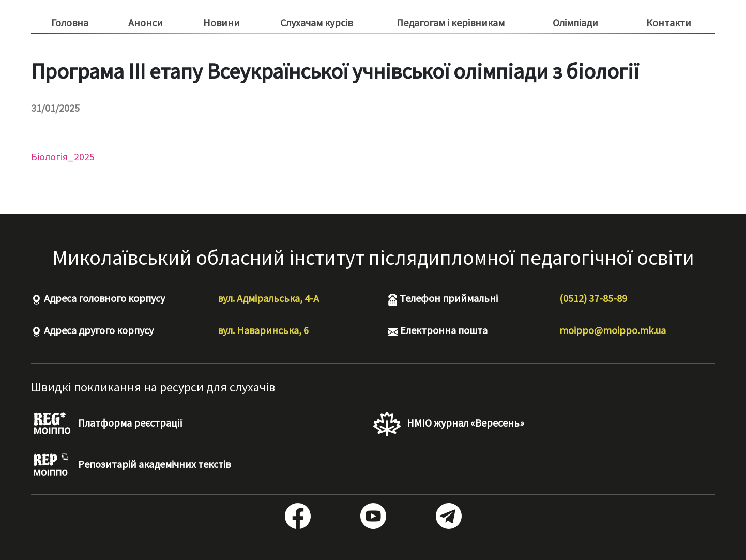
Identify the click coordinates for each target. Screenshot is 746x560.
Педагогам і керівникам (451, 23)
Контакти (669, 22)
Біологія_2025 (63, 156)
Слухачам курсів (316, 23)
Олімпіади (575, 22)
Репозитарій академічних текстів (131, 465)
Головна (70, 22)
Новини (222, 22)
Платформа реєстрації (107, 424)
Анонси (146, 22)
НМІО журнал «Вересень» (449, 424)
